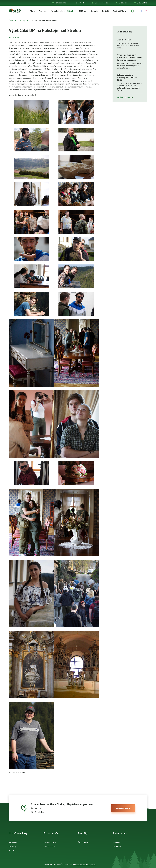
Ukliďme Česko (124, 40)
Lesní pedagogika (102, 3)
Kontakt (105, 11)
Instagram (117, 846)
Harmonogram (61, 3)
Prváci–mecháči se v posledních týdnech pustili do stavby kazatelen (129, 57)
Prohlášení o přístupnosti (85, 864)
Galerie (94, 11)
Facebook (116, 842)
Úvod (11, 20)
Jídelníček (80, 3)
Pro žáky (43, 11)
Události (83, 11)
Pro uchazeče (57, 11)
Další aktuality (123, 97)
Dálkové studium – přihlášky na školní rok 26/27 (127, 77)
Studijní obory (49, 846)
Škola (33, 11)
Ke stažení (123, 3)
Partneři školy (120, 11)
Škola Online (142, 3)
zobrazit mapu (123, 808)
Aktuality (71, 11)
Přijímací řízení (50, 842)
